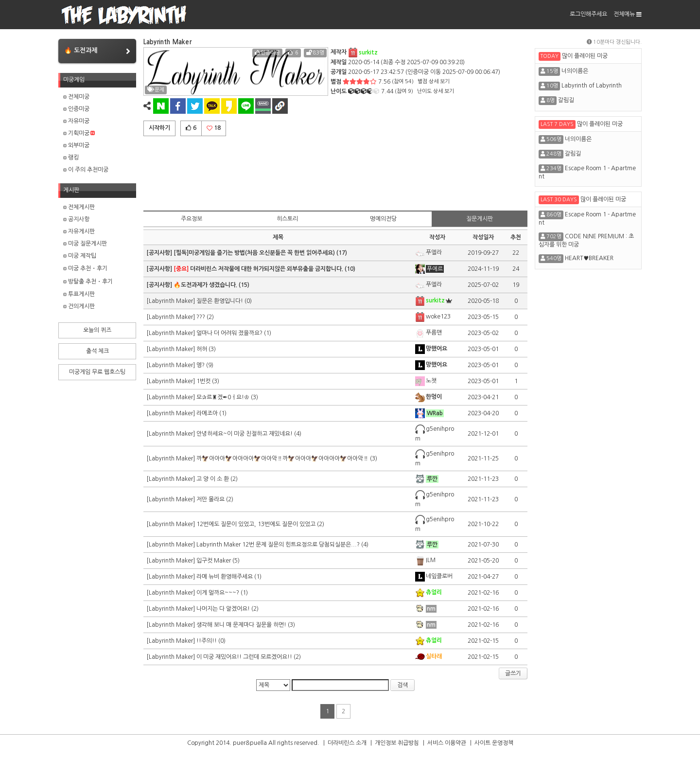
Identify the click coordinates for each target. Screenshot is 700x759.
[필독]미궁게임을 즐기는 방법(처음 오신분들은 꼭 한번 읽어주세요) (254, 253)
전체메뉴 (628, 14)
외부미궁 (76, 145)
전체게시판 (79, 207)
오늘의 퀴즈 (97, 330)
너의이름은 (575, 71)
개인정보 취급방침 (397, 743)
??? (201, 317)
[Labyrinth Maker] (171, 301)
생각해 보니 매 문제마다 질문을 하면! (241, 625)
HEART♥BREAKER (589, 258)
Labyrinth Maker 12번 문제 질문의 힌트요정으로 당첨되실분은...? (278, 545)
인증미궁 (76, 109)
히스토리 (287, 219)
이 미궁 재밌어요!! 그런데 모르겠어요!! (244, 657)
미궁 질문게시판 (85, 244)
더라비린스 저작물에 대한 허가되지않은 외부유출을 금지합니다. (258, 269)
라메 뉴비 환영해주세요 (225, 577)
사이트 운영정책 (494, 743)
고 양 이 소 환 (213, 479)
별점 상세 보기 (434, 81)
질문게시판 (480, 219)
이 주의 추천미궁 (86, 170)
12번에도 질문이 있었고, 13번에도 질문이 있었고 (256, 524)
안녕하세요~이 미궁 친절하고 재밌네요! (245, 434)
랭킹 (71, 158)
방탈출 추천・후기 (88, 282)
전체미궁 (76, 97)
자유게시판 (79, 231)
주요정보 (192, 219)
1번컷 (203, 381)
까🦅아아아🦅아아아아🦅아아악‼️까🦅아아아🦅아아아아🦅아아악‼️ (282, 459)
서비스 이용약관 (447, 743)
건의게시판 (79, 306)
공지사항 (76, 219)
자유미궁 (76, 121)
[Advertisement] (335, 172)
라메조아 (207, 413)
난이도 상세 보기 (436, 91)
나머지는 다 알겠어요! (223, 609)
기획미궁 (79, 133)
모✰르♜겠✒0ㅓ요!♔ (223, 397)
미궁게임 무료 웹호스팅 (97, 372)
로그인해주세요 (588, 14)
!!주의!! (207, 641)
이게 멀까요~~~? (218, 593)
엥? (201, 365)
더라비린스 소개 (347, 743)
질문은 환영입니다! (220, 301)
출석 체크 (97, 351)
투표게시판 (79, 294)
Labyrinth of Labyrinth (592, 86)
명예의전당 (383, 219)
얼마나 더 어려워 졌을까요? (229, 333)
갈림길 (566, 100)
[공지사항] (160, 253)
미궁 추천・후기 (85, 268)
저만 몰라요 (210, 499)
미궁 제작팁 (80, 256)
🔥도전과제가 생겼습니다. (205, 285)
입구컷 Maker (214, 561)
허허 (202, 349)
